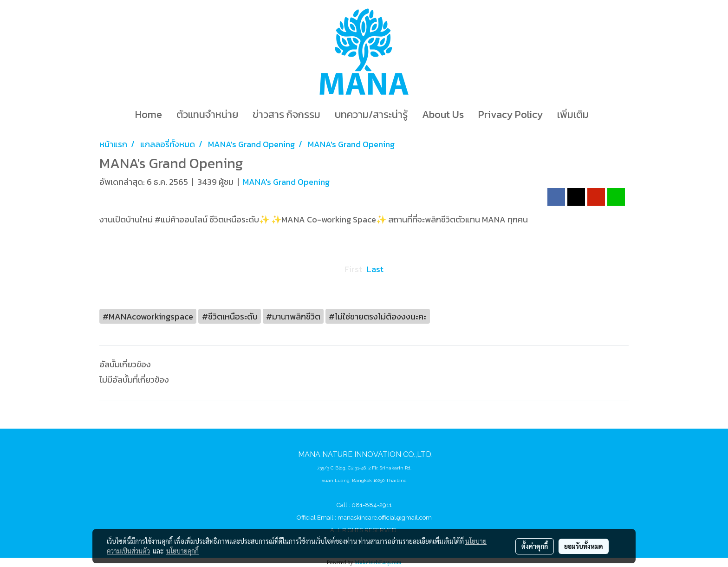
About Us (443, 114)
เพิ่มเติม (573, 114)
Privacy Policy (510, 114)
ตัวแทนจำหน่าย (207, 114)
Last (375, 269)
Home (149, 114)
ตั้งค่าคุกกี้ (535, 546)
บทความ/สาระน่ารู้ (371, 114)
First (353, 269)
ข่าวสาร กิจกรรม (286, 114)
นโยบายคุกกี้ (182, 551)
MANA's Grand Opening (286, 182)
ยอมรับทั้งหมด (584, 546)
